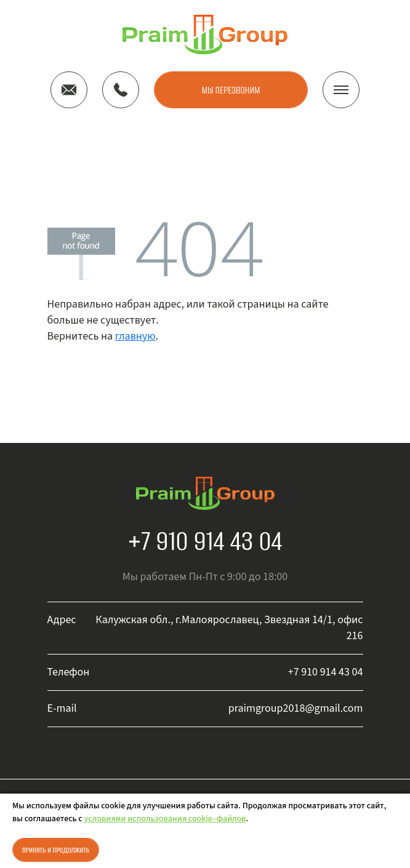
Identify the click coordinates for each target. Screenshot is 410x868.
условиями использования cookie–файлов (165, 819)
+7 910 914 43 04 (205, 541)
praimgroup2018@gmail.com (296, 708)
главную (135, 336)
